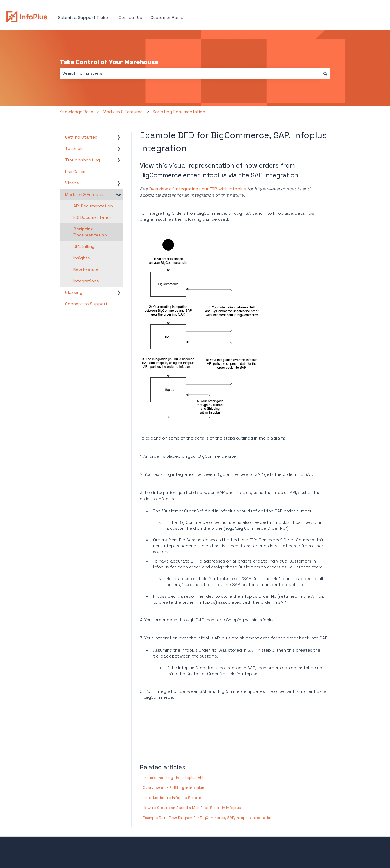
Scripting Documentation (179, 112)
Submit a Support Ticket (84, 17)
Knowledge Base (76, 112)
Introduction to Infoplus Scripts (172, 798)
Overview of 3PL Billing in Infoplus (173, 788)
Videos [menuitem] (72, 183)
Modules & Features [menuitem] (85, 195)
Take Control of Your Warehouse (109, 62)
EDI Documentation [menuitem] (93, 217)
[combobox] (190, 73)
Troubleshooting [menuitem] (82, 160)
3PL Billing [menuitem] (84, 246)
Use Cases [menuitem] (75, 172)
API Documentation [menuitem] (93, 206)
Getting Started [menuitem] (81, 137)
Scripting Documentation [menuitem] (90, 232)
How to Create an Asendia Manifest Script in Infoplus (192, 808)
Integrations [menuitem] (86, 281)
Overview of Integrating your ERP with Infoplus (197, 189)
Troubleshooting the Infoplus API (173, 778)
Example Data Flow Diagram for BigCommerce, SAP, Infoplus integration (208, 818)
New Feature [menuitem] (86, 269)
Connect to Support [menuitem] (86, 304)
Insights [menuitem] (82, 258)
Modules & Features (123, 112)
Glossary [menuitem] (74, 292)
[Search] (325, 73)
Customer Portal (168, 17)
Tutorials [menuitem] (74, 149)
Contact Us (130, 17)
